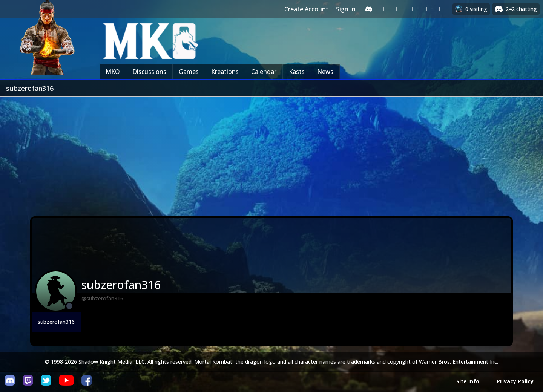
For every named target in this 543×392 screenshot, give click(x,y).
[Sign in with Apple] (426, 9)
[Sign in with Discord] (369, 9)
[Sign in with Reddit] (412, 9)
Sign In (346, 9)
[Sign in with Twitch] (383, 9)
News (325, 72)
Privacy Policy (515, 381)
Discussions (149, 72)
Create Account (306, 9)
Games (189, 72)
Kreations (225, 72)
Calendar (264, 72)
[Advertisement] (271, 154)
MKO (113, 72)
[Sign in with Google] (397, 9)
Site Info (468, 381)
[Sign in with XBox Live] (440, 9)
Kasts (297, 72)
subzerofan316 (56, 322)
